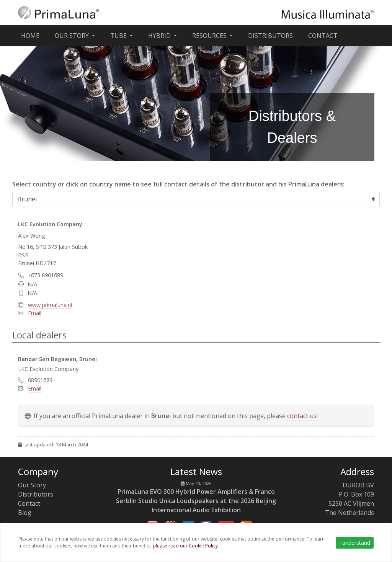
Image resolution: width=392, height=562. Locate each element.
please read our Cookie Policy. (186, 546)
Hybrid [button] (160, 36)
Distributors (270, 36)
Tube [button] (119, 36)
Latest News (196, 471)
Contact (323, 36)
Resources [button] (210, 36)
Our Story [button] (73, 36)
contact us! (302, 416)
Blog (25, 513)
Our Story (32, 485)
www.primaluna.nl (50, 305)
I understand (355, 543)
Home (32, 35)
